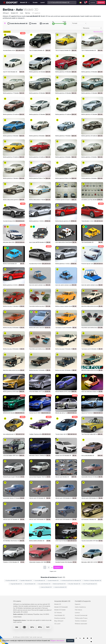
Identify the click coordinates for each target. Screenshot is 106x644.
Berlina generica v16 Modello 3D (38, 93)
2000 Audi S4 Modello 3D (63, 541)
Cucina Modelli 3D (39, 581)
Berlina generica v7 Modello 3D (64, 136)
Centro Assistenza (80, 607)
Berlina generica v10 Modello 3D (90, 114)
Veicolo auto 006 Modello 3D (37, 519)
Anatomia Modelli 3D (60, 587)
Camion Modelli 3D (46, 587)
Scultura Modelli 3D (11, 581)
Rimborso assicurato (81, 624)
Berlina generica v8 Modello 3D (38, 136)
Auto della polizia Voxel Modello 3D (65, 242)
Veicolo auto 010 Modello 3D (37, 498)
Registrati (101, 2)
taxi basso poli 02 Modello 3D (90, 349)
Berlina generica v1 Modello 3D (12, 178)
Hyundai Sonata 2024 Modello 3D (13, 221)
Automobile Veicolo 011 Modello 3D (13, 498)
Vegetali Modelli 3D (16, 584)
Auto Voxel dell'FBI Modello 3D (38, 242)
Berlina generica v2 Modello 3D (90, 157)
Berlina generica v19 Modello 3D (64, 72)
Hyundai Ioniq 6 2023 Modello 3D (38, 264)
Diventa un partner (60, 618)
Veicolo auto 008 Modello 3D (90, 498)
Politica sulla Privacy (81, 618)
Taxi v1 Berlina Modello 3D (89, 50)
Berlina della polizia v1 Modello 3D (39, 200)
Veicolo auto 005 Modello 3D (64, 519)
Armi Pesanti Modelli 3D (89, 584)
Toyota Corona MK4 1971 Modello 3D (92, 541)
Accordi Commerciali (81, 615)
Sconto (33, 24)
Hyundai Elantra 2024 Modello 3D (12, 50)
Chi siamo (17, 601)
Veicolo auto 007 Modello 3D (11, 519)
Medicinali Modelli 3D (59, 584)
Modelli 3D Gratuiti (60, 610)
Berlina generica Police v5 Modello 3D (66, 178)
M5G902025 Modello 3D (10, 413)
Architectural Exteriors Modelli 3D (71, 581)
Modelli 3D (58, 604)
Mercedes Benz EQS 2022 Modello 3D (14, 242)
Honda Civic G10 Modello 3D (63, 455)
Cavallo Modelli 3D (53, 581)
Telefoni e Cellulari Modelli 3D (92, 581)
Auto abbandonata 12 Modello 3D (12, 434)
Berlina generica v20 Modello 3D (38, 72)
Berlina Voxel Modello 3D (10, 264)
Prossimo (58, 567)
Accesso (93, 2)
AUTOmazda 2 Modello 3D (89, 519)
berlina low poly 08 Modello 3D (12, 349)
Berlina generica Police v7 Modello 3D (40, 178)
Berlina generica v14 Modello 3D (90, 93)
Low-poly (44, 24)
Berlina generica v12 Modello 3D (38, 114)
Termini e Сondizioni (81, 621)
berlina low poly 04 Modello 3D (38, 370)
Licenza (77, 613)
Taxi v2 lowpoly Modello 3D (63, 50)
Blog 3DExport (59, 621)
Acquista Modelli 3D (62, 601)
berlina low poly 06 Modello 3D (64, 370)
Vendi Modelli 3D (59, 615)
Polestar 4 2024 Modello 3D (11, 562)
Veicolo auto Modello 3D (62, 477)
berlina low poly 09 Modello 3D (12, 328)
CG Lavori (57, 624)
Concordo (70, 641)
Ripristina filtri (98, 32)
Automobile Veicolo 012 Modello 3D (91, 477)
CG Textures (58, 613)
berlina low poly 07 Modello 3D (64, 349)
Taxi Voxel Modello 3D (87, 242)
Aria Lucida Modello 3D (88, 455)
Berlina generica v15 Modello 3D (64, 93)
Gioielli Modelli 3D (29, 584)
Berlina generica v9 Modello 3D (12, 136)
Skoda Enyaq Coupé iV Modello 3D (13, 477)
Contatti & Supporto (83, 601)
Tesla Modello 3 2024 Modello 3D (91, 221)
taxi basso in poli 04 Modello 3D (64, 328)
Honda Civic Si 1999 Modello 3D (38, 413)
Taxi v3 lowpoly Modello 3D (37, 50)
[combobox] (79, 23)
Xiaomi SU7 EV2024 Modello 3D (90, 413)
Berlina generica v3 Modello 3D (64, 157)
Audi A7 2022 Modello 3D (10, 72)
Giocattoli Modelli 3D (44, 584)
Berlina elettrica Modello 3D (37, 541)
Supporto (78, 604)
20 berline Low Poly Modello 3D (90, 200)
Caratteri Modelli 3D (25, 581)
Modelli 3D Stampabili (61, 607)
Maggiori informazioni (57, 641)
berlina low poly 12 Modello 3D (12, 306)
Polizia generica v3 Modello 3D (90, 178)
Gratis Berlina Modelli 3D (18, 24)
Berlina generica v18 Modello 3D (90, 72)
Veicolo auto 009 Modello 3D (64, 498)
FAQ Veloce (78, 610)
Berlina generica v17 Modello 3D (12, 93)
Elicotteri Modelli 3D (74, 584)
